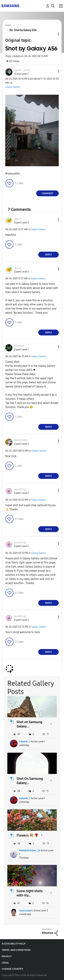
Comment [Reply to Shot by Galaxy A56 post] (48, 193)
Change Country (12, 969)
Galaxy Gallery (13, 87)
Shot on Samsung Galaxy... (29, 724)
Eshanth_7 (25, 742)
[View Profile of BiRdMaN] (19, 346)
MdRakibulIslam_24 (30, 851)
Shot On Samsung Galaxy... (30, 781)
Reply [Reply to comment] (49, 255)
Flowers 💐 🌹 (28, 835)
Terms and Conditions (16, 950)
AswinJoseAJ (26, 911)
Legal (5, 963)
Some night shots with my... (30, 893)
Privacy (7, 956)
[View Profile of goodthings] (20, 489)
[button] (53, 71)
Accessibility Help (14, 944)
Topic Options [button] (53, 34)
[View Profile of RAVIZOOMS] (21, 440)
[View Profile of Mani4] (17, 219)
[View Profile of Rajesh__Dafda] (22, 70)
